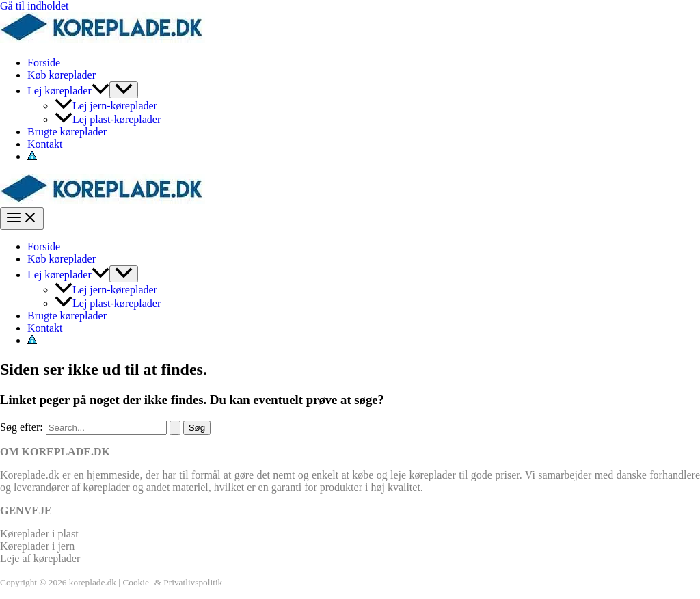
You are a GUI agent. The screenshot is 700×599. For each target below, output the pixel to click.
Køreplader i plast (39, 534)
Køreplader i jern (37, 546)
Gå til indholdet (34, 6)
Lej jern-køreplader (106, 106)
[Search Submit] (175, 428)
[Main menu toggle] (22, 218)
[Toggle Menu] (124, 90)
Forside (44, 63)
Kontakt (45, 144)
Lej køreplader (68, 91)
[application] (100, 91)
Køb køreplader (62, 75)
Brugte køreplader (67, 132)
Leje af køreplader (40, 558)
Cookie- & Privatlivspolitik (172, 582)
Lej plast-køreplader (108, 119)
